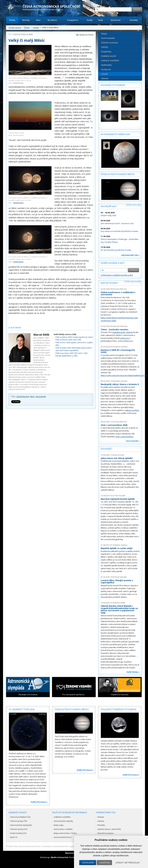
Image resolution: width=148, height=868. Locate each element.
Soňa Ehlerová (121, 289)
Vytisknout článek (86, 35)
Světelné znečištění (110, 61)
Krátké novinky (109, 283)
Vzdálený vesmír (109, 56)
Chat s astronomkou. (124, 437)
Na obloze (52, 20)
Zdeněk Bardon (18, 83)
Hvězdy (105, 47)
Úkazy (104, 34)
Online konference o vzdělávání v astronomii (118, 293)
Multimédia (106, 65)
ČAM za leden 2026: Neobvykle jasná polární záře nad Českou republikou (73, 349)
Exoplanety (106, 52)
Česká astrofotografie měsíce (118, 174)
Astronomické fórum (63, 837)
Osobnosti (106, 69)
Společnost (116, 20)
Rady (101, 20)
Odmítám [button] (105, 863)
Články (12, 20)
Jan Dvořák (119, 455)
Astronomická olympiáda (21, 825)
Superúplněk (41, 397)
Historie (105, 78)
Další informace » (39, 802)
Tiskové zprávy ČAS (19, 821)
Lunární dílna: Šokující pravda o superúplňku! (117, 581)
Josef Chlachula (121, 326)
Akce (38, 20)
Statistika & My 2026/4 (122, 332)
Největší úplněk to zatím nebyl (117, 548)
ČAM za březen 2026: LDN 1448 (68, 340)
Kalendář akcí (109, 206)
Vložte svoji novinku (133, 281)
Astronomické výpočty (63, 821)
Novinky (26, 20)
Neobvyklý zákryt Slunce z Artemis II (120, 384)
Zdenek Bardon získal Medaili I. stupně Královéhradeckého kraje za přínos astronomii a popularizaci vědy (119, 609)
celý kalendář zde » (130, 255)
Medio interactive (60, 857)
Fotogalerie (73, 20)
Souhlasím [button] (88, 863)
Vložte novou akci (134, 205)
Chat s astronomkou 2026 (114, 425)
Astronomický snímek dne (115, 134)
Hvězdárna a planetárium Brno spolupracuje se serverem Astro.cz (71, 846)
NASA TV (14, 837)
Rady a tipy (59, 825)
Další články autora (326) (65, 334)
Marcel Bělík (28, 34)
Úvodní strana (15, 27)
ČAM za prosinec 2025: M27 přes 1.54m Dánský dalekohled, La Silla (71, 354)
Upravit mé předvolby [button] (128, 863)
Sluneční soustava (110, 43)
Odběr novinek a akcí (113, 263)
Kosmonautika (108, 38)
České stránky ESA (18, 833)
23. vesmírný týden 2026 (22, 709)
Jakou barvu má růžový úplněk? (117, 458)
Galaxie (101, 821)
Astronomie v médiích (63, 829)
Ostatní (36, 27)
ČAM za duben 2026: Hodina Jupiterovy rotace (74, 337)
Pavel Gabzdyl (121, 577)
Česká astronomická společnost (27, 846)
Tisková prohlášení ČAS (20, 817)
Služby (90, 20)
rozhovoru (124, 338)
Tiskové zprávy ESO (19, 829)
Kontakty (134, 20)
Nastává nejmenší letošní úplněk (118, 499)
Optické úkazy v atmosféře (109, 829)
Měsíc (32, 397)
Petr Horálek (120, 496)
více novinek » (133, 441)
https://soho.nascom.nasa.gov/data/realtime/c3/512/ (124, 375)
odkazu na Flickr (132, 410)
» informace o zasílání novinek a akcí (117, 275)
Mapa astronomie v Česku (65, 833)
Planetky (101, 825)
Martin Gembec (121, 347)
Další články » (133, 672)
